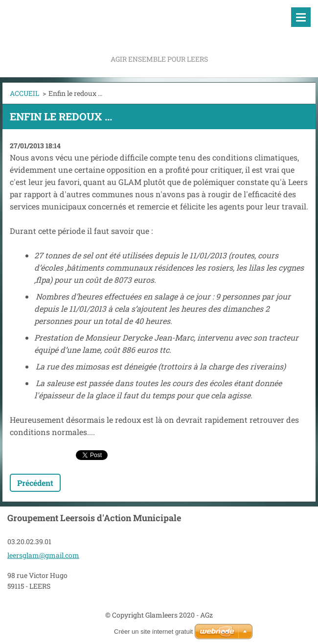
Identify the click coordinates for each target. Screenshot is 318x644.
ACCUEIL (24, 93)
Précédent (35, 483)
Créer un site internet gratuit (153, 632)
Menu (301, 17)
